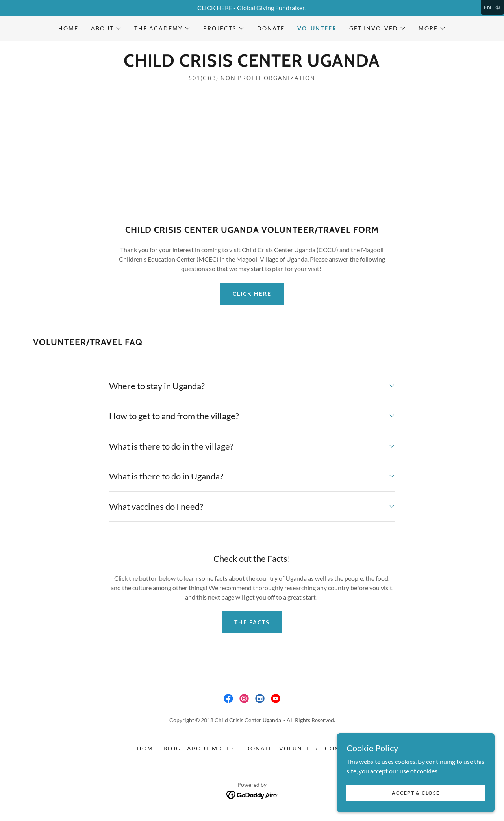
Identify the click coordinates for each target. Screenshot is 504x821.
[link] (252, 64)
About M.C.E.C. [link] (213, 748)
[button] (106, 28)
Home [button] (147, 748)
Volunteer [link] (317, 28)
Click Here (252, 294)
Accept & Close (416, 793)
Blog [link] (172, 748)
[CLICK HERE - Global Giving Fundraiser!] (252, 8)
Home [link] (68, 28)
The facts (252, 622)
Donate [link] (271, 28)
